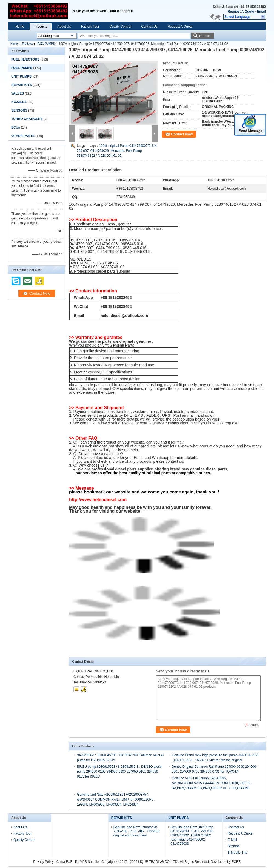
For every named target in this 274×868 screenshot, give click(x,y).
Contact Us (149, 27)
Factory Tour (90, 27)
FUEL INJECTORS (25, 59)
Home (20, 27)
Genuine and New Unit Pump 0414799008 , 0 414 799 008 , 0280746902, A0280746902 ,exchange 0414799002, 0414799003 (192, 835)
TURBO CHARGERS (27, 119)
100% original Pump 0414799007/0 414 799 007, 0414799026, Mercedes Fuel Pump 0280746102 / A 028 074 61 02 (117, 151)
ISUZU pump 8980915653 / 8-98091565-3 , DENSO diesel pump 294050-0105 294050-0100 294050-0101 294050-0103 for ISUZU (120, 772)
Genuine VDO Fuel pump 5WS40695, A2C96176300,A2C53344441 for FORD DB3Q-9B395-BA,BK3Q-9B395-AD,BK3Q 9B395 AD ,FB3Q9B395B (212, 783)
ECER (236, 862)
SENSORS (19, 110)
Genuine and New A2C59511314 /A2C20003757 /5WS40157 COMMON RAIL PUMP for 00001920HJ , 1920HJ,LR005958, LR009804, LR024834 (116, 800)
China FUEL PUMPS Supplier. (79, 862)
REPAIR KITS (22, 85)
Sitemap (234, 846)
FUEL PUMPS (46, 44)
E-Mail (232, 840)
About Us (64, 27)
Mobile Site (237, 853)
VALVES (18, 93)
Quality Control (120, 27)
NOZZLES (19, 102)
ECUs (16, 127)
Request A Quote (241, 12)
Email (261, 12)
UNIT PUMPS (21, 76)
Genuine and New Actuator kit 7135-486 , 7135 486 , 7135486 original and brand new (136, 831)
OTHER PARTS (23, 136)
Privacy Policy (43, 862)
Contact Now (182, 134)
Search (205, 36)
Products (41, 27)
